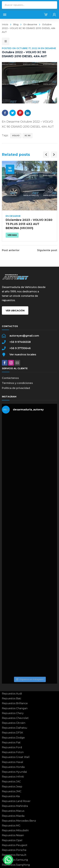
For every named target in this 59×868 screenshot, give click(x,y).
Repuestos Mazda (13, 816)
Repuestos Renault (14, 855)
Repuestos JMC (12, 791)
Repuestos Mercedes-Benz (19, 821)
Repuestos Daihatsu (15, 728)
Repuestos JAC (11, 782)
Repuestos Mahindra (15, 806)
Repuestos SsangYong (16, 865)
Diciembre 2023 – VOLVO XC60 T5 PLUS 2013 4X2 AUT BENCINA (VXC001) (29, 224)
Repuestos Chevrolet (15, 718)
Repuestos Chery (13, 713)
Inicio (5, 24)
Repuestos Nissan (13, 835)
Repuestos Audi (12, 694)
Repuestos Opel (12, 840)
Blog (16, 24)
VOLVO (16, 136)
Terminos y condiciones (17, 383)
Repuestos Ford (12, 747)
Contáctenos (10, 378)
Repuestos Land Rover (16, 801)
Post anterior (11, 250)
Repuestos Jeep (12, 787)
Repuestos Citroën (14, 723)
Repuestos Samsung (15, 860)
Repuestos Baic (12, 698)
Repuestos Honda (13, 767)
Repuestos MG (11, 826)
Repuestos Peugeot (15, 845)
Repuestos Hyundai (14, 772)
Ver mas (12, 235)
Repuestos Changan (15, 708)
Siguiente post (47, 250)
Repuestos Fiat (11, 743)
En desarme (30, 24)
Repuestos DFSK (12, 733)
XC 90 (28, 136)
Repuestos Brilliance (15, 703)
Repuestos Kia (11, 796)
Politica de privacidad (16, 388)
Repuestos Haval (13, 762)
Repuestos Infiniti (13, 777)
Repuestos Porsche (14, 850)
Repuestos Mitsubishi (15, 830)
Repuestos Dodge (13, 738)
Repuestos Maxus (13, 811)
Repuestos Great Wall (16, 757)
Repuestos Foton (13, 752)
